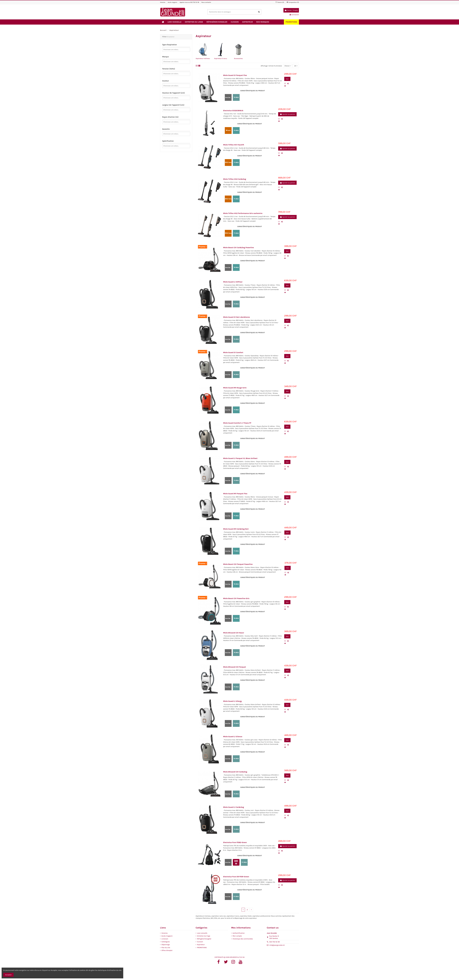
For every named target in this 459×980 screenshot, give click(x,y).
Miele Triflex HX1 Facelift (234, 145)
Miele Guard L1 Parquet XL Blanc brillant (240, 458)
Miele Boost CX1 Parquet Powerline (238, 564)
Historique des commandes (243, 939)
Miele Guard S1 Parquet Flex (235, 75)
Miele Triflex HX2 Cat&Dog (235, 179)
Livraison (165, 939)
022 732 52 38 (195, 2)
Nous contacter (206, 2)
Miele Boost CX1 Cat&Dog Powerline (239, 248)
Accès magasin (173, 2)
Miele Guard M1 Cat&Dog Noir (236, 529)
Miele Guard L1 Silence (233, 737)
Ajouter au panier (287, 114)
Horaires (163, 2)
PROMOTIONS (202, 948)
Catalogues (166, 942)
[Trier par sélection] (288, 66)
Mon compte (237, 936)
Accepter (8, 975)
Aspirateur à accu (221, 59)
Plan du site (166, 948)
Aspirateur (201, 945)
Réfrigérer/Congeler (204, 939)
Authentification (239, 933)
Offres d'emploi (167, 950)
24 (296, 66)
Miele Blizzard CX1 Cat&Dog (235, 772)
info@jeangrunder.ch (277, 945)
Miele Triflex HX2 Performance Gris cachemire (243, 213)
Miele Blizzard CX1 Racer (234, 633)
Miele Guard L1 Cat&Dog (234, 807)
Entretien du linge (204, 936)
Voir (287, 79)
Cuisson (200, 942)
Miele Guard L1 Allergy (232, 701)
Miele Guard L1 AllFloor (233, 282)
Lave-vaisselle (202, 933)
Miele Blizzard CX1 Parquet (235, 667)
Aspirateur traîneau (203, 59)
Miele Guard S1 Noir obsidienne (236, 317)
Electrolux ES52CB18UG (233, 111)
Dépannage (166, 945)
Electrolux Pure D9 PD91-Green (236, 877)
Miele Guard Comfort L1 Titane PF (237, 423)
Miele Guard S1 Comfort (233, 353)
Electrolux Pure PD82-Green (235, 842)
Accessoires (238, 59)
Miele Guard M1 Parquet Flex (235, 494)
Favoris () (280, 2)
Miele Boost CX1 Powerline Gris (236, 598)
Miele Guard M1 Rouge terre (235, 388)
